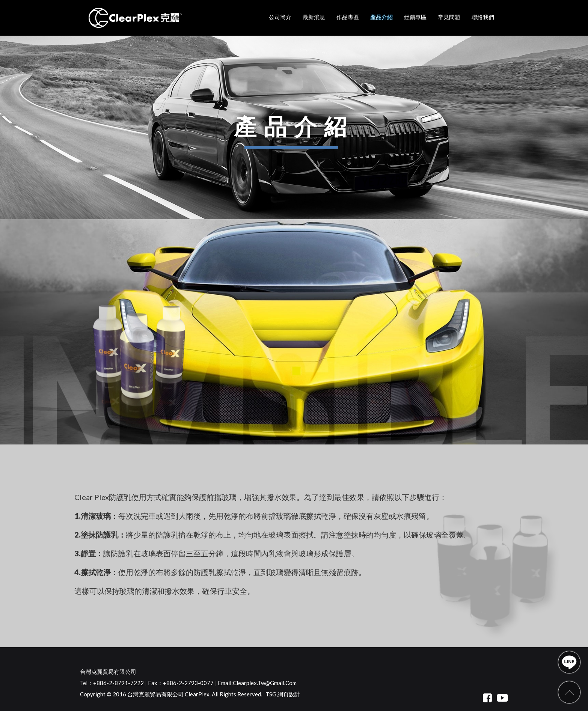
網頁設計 (289, 694)
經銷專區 (415, 17)
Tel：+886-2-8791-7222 (112, 683)
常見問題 (449, 17)
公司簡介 (280, 17)
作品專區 (348, 17)
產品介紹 (381, 17)
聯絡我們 (483, 17)
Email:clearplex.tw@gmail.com (257, 683)
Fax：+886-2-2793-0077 (181, 683)
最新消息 (314, 17)
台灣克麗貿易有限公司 (108, 672)
